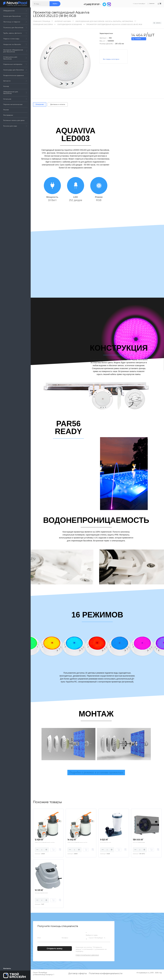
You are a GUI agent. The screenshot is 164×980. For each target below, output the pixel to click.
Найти (56, 4)
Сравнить (156, 23)
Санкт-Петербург (97, 940)
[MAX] (109, 4)
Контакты (7, 968)
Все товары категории (111, 59)
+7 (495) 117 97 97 (92, 4)
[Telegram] (105, 4)
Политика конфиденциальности (106, 976)
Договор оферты (78, 976)
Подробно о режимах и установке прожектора (96, 773)
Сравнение (150, 4)
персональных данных (87, 958)
